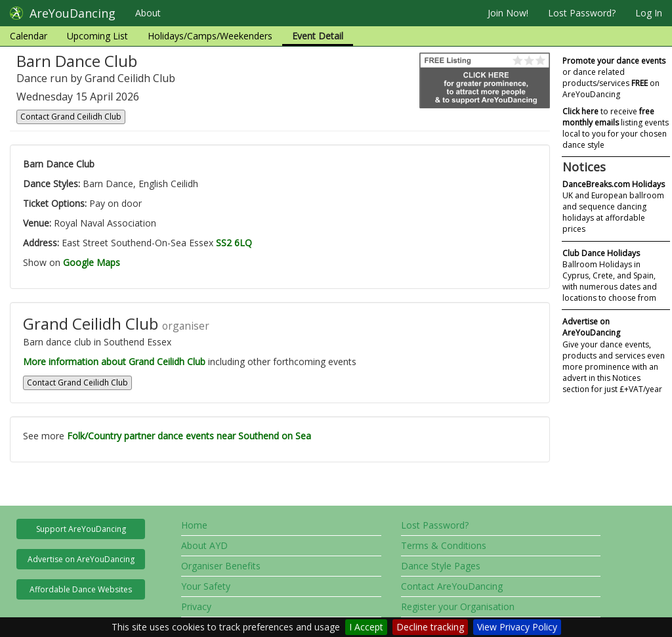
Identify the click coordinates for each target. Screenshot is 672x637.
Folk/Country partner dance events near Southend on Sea (189, 436)
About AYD (204, 545)
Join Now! (508, 13)
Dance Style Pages (441, 566)
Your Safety (206, 586)
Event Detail (318, 36)
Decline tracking (430, 627)
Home (194, 525)
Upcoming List (97, 36)
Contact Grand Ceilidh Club (71, 117)
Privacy (196, 606)
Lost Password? (582, 13)
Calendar (29, 36)
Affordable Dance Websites (81, 589)
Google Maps (92, 262)
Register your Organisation (458, 606)
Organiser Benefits (221, 566)
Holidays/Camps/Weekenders (210, 36)
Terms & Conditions (444, 545)
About (148, 13)
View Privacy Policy (517, 627)
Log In (649, 13)
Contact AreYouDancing (452, 586)
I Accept (366, 627)
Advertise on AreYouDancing (81, 559)
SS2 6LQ (234, 243)
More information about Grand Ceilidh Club (114, 362)
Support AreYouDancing (81, 529)
